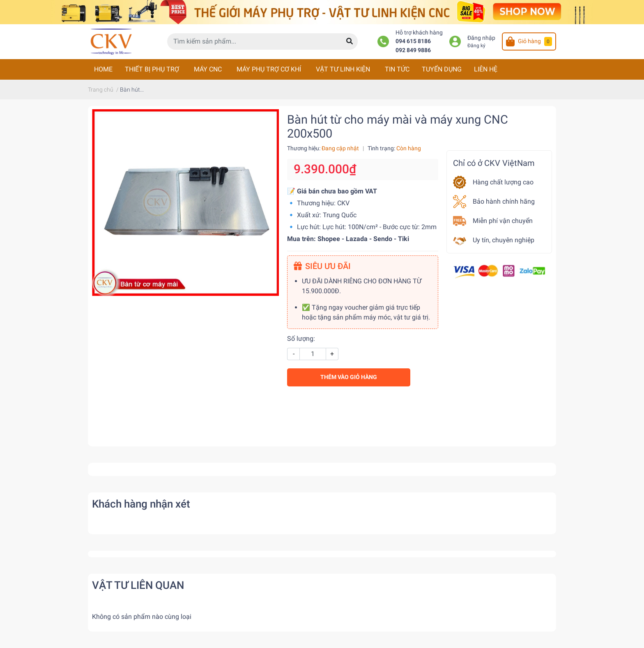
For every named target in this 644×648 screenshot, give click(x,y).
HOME (103, 69)
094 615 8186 (413, 41)
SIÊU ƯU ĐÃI (322, 266)
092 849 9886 (413, 50)
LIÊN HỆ (486, 69)
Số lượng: (301, 339)
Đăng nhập (481, 38)
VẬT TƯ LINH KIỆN (343, 69)
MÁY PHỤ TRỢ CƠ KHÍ (269, 69)
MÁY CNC (208, 69)
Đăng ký (476, 46)
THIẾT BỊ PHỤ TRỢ (152, 69)
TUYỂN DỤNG (442, 69)
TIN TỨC (397, 69)
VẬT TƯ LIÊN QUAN (138, 585)
